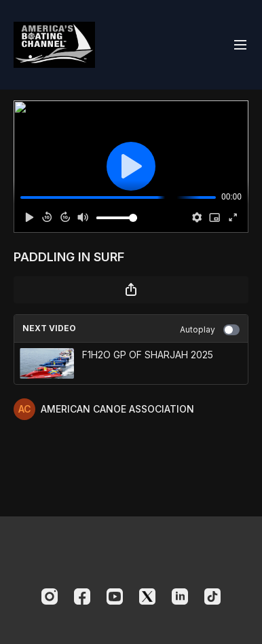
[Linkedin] (180, 596)
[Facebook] (82, 596)
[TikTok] (212, 596)
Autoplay (210, 330)
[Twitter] (147, 596)
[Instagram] (50, 596)
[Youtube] (115, 596)
